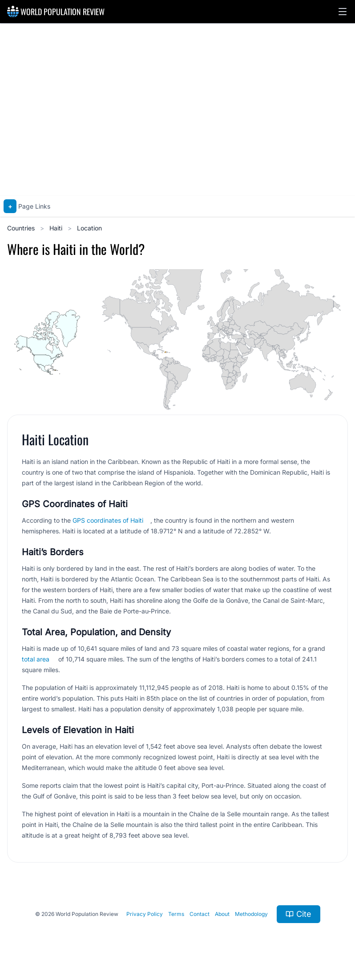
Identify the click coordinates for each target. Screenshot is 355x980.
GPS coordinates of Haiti (108, 520)
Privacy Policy (145, 914)
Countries (22, 228)
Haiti (57, 228)
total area (36, 659)
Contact (200, 914)
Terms (176, 914)
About (222, 914)
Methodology (251, 914)
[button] (343, 12)
